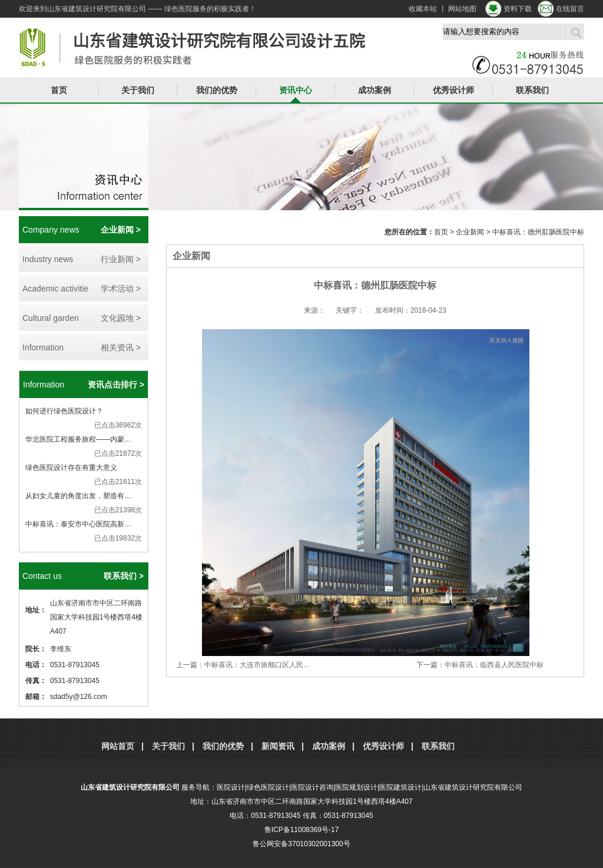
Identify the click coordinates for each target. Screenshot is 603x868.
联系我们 (532, 90)
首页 (59, 90)
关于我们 (138, 90)
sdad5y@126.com (79, 697)
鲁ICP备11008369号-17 (302, 830)
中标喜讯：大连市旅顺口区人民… (257, 665)
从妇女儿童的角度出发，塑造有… (78, 496)
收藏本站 (423, 9)
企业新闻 (470, 232)
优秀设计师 (453, 90)
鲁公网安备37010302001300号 (301, 844)
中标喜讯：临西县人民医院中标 (494, 665)
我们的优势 (217, 90)
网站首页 (118, 746)
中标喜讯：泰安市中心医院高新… (78, 524)
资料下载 (518, 9)
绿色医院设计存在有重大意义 (71, 468)
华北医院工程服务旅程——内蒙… (78, 439)
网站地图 (462, 9)
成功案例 (375, 90)
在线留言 (570, 9)
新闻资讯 (278, 746)
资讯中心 (296, 90)
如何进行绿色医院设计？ (64, 411)
